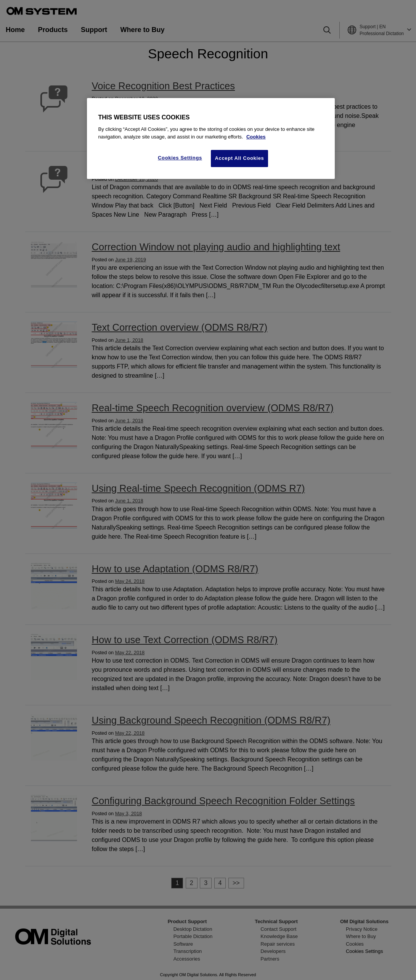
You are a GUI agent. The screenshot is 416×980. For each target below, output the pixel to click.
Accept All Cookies (240, 158)
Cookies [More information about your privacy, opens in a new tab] (256, 137)
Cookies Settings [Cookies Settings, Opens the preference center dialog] (180, 158)
